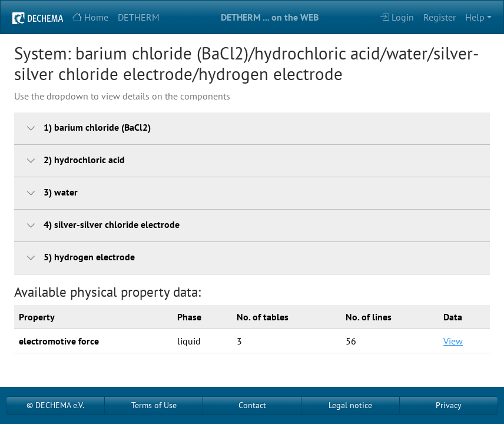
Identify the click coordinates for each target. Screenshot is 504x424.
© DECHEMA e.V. (55, 405)
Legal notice (350, 405)
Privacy (449, 405)
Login (397, 17)
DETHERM (139, 17)
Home (90, 17)
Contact (252, 405)
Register (440, 17)
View (453, 341)
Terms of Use (154, 405)
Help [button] (475, 17)
